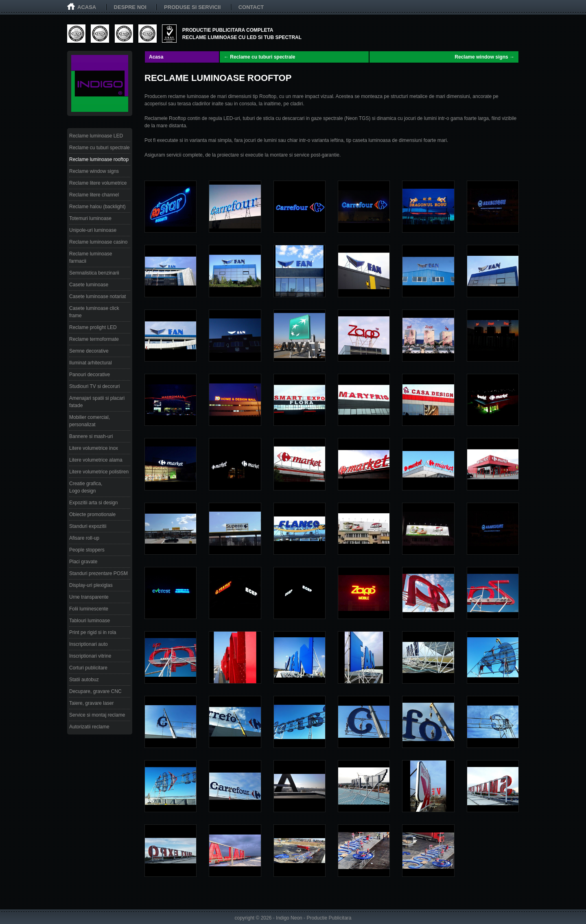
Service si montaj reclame (97, 715)
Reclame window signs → (484, 57)
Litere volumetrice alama (96, 460)
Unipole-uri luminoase (93, 230)
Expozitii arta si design (93, 503)
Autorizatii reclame (89, 727)
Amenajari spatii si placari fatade (97, 402)
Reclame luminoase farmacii (91, 257)
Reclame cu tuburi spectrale (99, 148)
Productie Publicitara (329, 918)
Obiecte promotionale (92, 514)
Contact (251, 7)
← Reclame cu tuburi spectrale (259, 57)
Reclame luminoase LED (96, 136)
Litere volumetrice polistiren (99, 472)
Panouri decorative (90, 375)
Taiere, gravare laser (91, 703)
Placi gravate (83, 562)
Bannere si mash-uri (91, 436)
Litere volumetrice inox (94, 448)
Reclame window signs (94, 171)
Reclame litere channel (94, 195)
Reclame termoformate (94, 339)
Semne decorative (89, 351)
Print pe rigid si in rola (93, 632)
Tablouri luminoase (90, 621)
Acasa (87, 7)
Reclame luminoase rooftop (99, 159)
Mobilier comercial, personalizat (90, 421)
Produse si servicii (192, 7)
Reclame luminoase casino (98, 242)
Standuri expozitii (88, 526)
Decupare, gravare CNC (95, 691)
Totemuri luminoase (90, 218)
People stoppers (87, 550)
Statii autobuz (84, 680)
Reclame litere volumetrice (98, 183)
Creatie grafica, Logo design (86, 487)
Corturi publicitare (88, 668)
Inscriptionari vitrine (90, 656)
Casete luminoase (89, 285)
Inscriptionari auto (89, 644)
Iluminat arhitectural (91, 363)
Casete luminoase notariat (97, 296)
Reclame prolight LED (93, 327)
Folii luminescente (89, 609)
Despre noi (130, 7)
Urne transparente (89, 597)
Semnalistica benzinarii (94, 273)
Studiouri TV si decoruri (95, 386)
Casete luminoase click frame (94, 312)
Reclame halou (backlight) (97, 207)
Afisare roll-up (84, 538)
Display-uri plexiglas (91, 585)
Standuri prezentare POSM (98, 573)
